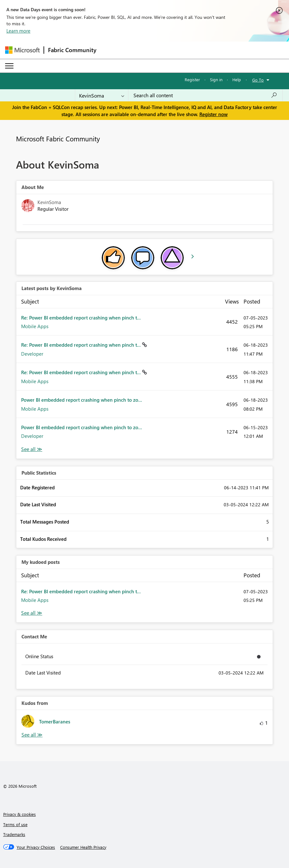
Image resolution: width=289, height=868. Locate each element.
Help (237, 79)
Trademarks (14, 834)
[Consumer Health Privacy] (83, 847)
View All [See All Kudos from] (32, 735)
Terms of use (15, 824)
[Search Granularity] (102, 95)
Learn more (18, 31)
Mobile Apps (35, 326)
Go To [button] (258, 80)
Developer (32, 354)
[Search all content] (205, 95)
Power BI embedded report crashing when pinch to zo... (82, 400)
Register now (213, 114)
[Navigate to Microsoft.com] (22, 50)
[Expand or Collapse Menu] (9, 66)
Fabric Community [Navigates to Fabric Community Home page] (72, 50)
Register (192, 79)
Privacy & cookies (20, 814)
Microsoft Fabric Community (58, 138)
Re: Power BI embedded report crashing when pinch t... (81, 318)
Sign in (216, 79)
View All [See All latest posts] (32, 449)
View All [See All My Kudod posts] (32, 613)
